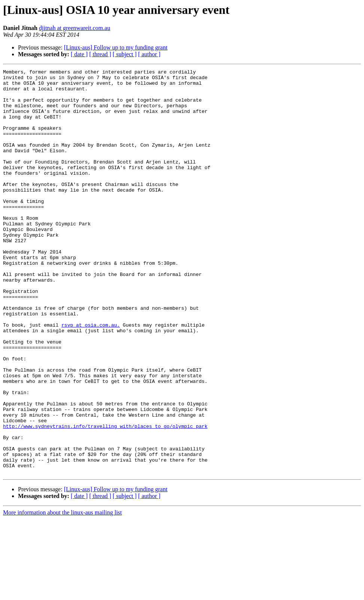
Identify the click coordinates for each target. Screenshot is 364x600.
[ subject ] (125, 54)
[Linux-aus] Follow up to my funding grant (116, 47)
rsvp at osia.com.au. (91, 376)
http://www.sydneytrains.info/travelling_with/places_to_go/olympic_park (105, 498)
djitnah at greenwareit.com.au (75, 28)
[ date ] (79, 54)
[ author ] (149, 54)
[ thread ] (100, 54)
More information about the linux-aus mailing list (62, 593)
